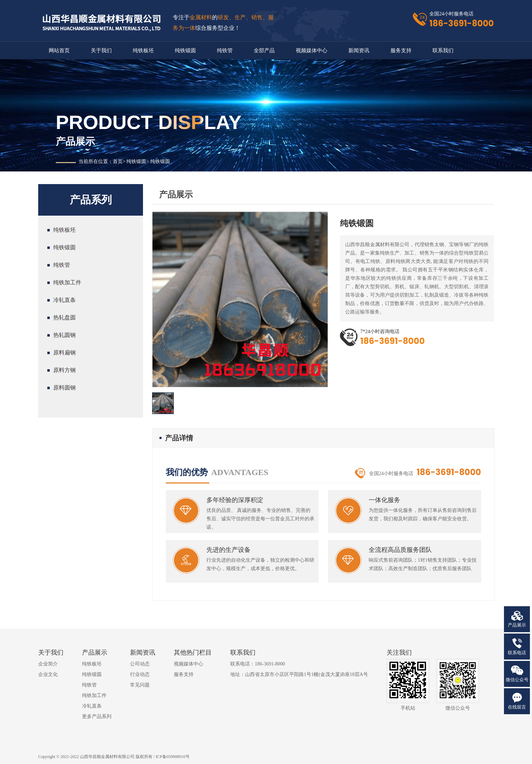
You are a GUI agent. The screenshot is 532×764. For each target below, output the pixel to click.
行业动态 (140, 674)
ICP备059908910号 (173, 757)
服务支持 (401, 50)
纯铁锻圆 (185, 50)
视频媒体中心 (312, 50)
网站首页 (59, 50)
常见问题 (140, 685)
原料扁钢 (64, 353)
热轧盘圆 (64, 317)
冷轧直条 (64, 300)
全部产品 (264, 50)
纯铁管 (225, 50)
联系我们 (443, 50)
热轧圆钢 (64, 335)
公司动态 (140, 664)
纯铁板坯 (143, 50)
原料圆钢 (64, 388)
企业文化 (48, 674)
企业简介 (48, 664)
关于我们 (101, 50)
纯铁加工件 (67, 282)
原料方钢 (64, 370)
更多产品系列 (97, 716)
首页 (118, 161)
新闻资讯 (359, 50)
